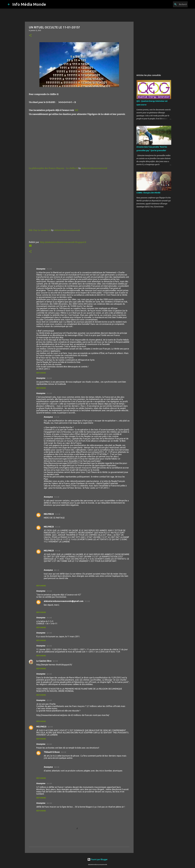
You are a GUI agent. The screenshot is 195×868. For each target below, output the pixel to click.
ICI (77, 110)
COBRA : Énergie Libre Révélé (148, 193)
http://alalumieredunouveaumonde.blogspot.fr (63, 242)
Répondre (41, 373)
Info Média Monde (29, 4)
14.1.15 (49, 803)
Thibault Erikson (52, 752)
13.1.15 (63, 752)
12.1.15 (49, 633)
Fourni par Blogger (97, 859)
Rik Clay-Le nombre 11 (40, 230)
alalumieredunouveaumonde (94, 168)
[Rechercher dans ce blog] (175, 4)
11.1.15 (49, 269)
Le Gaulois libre (44, 661)
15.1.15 (56, 767)
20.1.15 (56, 570)
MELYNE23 (49, 514)
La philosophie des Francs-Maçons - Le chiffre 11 (53, 168)
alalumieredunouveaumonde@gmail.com (64, 601)
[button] (30, 36)
